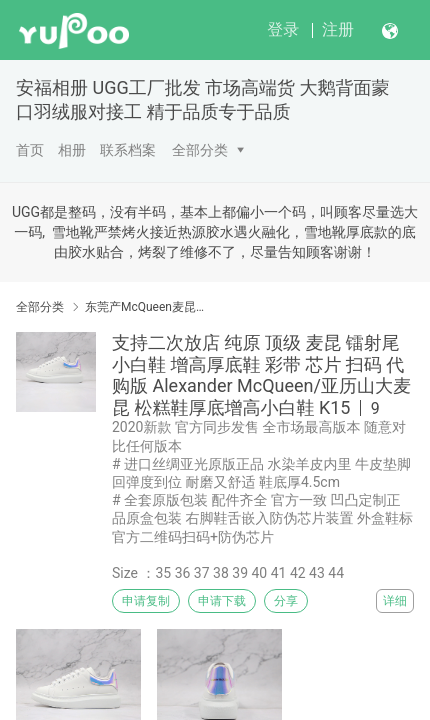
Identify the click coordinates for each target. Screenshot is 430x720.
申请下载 (222, 601)
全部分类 (200, 150)
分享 (286, 601)
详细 (395, 601)
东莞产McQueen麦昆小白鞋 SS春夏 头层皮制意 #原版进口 (147, 307)
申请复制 (146, 601)
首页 (30, 150)
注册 (338, 29)
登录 (283, 29)
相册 (72, 150)
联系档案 (128, 150)
